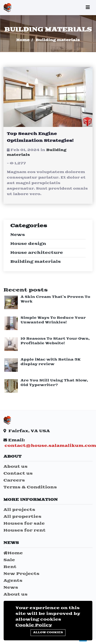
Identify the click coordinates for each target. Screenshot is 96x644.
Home (23, 40)
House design (28, 244)
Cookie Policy (34, 625)
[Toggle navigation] (88, 7)
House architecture (37, 253)
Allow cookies (48, 632)
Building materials (36, 262)
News (18, 235)
